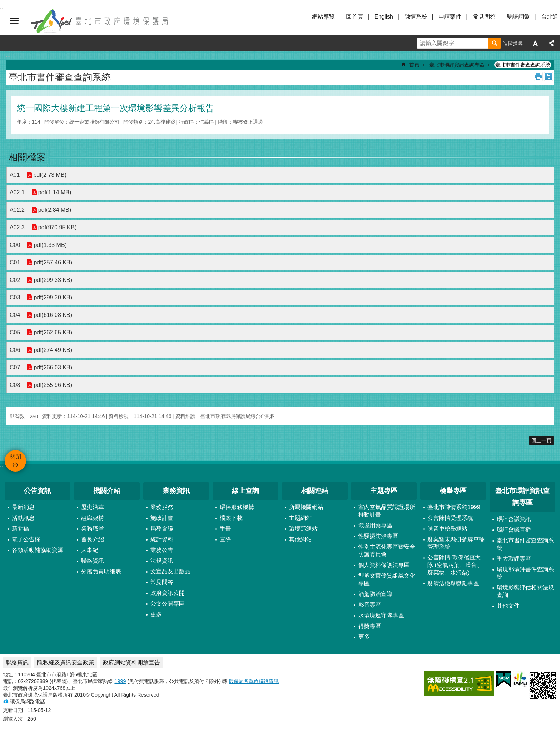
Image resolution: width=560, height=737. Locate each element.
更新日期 (13, 710)
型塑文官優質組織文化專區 (387, 579)
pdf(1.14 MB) (55, 192)
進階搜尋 (513, 43)
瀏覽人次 (13, 719)
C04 (15, 315)
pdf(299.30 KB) (53, 297)
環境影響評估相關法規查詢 (525, 591)
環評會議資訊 (514, 519)
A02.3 (17, 227)
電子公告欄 (26, 539)
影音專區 (370, 605)
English (384, 17)
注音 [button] (549, 76)
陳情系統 (416, 17)
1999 (120, 681)
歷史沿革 (92, 507)
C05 (15, 332)
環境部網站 (303, 529)
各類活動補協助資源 (37, 550)
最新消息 (23, 507)
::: (2, 467)
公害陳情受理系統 (450, 518)
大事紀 (90, 550)
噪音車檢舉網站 (447, 529)
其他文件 (508, 606)
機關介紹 (107, 491)
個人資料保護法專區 (384, 565)
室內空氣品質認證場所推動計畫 (387, 511)
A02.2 (17, 210)
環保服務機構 (237, 507)
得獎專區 (370, 626)
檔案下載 (231, 518)
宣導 (225, 539)
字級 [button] (535, 43)
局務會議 (162, 529)
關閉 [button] (14, 21)
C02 (15, 280)
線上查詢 (245, 491)
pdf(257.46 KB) (53, 262)
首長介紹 (92, 539)
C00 (15, 245)
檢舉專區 (453, 491)
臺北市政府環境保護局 (100, 21)
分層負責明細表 (101, 571)
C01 (15, 262)
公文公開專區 (167, 604)
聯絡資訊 (92, 561)
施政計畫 (162, 518)
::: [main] (8, 57)
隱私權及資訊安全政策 (66, 663)
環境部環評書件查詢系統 (525, 573)
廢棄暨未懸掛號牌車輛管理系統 (456, 543)
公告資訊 (37, 491)
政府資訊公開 (167, 593)
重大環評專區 (514, 559)
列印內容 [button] (538, 76)
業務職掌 (92, 529)
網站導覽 (323, 17)
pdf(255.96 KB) (53, 385)
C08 (15, 385)
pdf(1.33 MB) (50, 245)
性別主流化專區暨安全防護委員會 (387, 551)
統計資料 (162, 539)
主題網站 (300, 518)
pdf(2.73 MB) (50, 175)
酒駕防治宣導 (375, 594)
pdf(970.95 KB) (57, 227)
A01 (15, 175)
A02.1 (17, 192)
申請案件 (450, 17)
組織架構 (92, 518)
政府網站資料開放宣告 (131, 663)
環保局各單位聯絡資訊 (254, 681)
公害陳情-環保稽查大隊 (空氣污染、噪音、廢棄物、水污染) (455, 565)
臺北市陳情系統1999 (454, 507)
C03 (15, 297)
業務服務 (162, 507)
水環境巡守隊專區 (381, 615)
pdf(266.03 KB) (53, 367)
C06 (15, 350)
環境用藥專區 (375, 525)
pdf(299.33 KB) (53, 280)
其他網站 (300, 539)
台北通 (550, 17)
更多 (156, 614)
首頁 (414, 65)
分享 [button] (552, 43)
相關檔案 (27, 157)
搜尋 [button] (495, 43)
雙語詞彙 (518, 17)
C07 (15, 367)
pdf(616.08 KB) (53, 315)
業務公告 (162, 550)
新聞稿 (20, 529)
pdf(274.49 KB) (53, 350)
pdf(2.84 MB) (55, 210)
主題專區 (384, 491)
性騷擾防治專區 (378, 536)
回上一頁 (541, 440)
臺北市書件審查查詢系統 (523, 65)
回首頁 (355, 17)
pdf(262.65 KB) (53, 332)
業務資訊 (176, 491)
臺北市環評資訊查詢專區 (457, 65)
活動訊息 (23, 518)
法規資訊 (162, 561)
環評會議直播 (514, 530)
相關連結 (315, 491)
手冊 (225, 529)
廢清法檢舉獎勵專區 (453, 583)
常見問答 (484, 17)
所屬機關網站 (306, 507)
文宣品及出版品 (170, 571)
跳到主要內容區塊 (4, 4)
